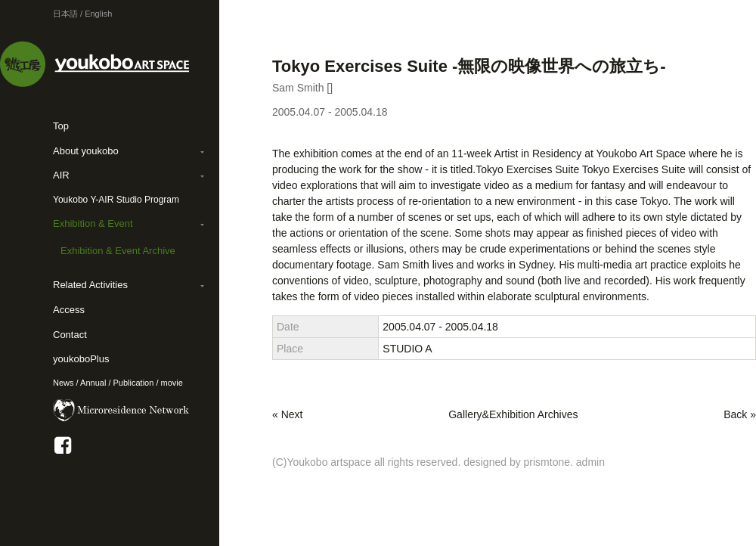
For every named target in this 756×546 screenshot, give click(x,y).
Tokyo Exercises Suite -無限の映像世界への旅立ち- (469, 66)
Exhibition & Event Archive (118, 251)
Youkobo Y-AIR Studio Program (116, 200)
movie (172, 383)
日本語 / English (82, 14)
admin (590, 462)
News (64, 383)
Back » (740, 414)
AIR (61, 175)
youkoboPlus (81, 359)
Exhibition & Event (93, 223)
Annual (93, 383)
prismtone (547, 462)
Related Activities (90, 285)
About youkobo (86, 151)
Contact (70, 335)
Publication (134, 383)
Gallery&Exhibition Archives (513, 414)
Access (69, 310)
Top (61, 126)
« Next (287, 414)
